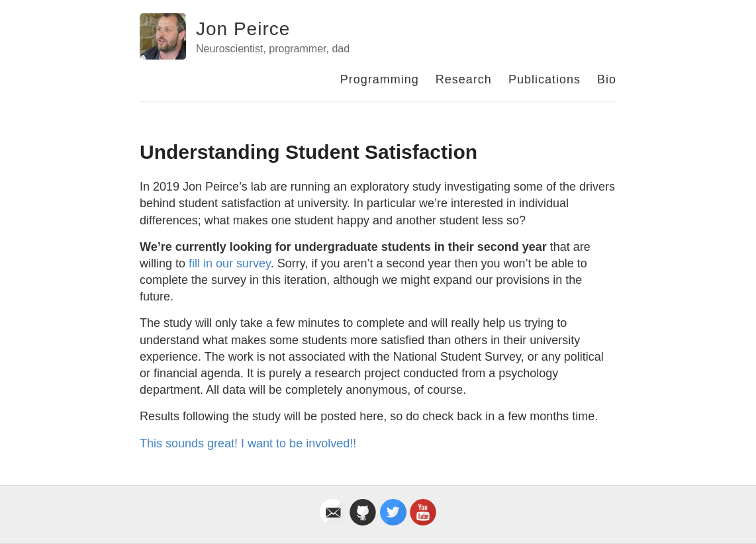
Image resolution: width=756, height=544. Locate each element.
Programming (380, 79)
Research (464, 79)
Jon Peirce (243, 29)
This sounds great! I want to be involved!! (248, 443)
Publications (544, 79)
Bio (607, 79)
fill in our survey (230, 263)
